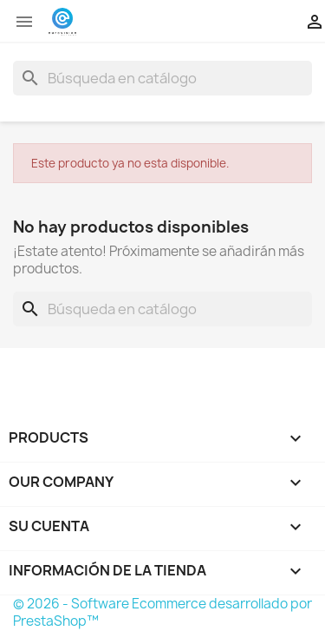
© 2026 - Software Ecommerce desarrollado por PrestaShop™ (162, 612)
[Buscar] (162, 78)
